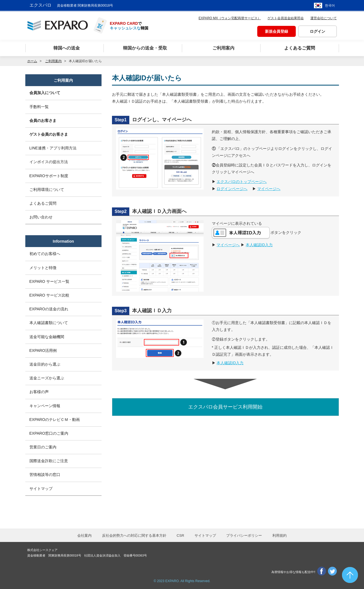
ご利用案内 (63, 80)
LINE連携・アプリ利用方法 (53, 148)
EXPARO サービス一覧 (49, 281)
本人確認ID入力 (259, 245)
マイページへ (269, 189)
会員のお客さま (43, 120)
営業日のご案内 (43, 447)
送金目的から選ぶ (45, 364)
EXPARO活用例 (43, 350)
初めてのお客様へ (45, 254)
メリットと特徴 (43, 268)
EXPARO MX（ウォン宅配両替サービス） (230, 18)
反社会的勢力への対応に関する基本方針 (134, 535)
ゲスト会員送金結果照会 (286, 18)
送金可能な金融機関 (47, 337)
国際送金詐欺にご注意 (49, 461)
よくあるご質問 (43, 203)
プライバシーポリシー (244, 535)
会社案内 (84, 535)
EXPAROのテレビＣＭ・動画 (55, 420)
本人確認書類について (49, 323)
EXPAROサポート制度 (49, 176)
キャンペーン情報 (45, 406)
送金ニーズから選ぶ (47, 378)
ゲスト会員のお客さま (49, 134)
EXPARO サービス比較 (49, 295)
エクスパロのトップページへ (242, 182)
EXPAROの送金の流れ (49, 309)
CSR (180, 535)
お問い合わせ (41, 217)
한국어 (330, 6)
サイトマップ (41, 489)
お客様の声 (39, 392)
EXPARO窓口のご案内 (49, 433)
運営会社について (324, 18)
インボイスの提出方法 (49, 162)
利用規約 (280, 535)
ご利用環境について (47, 190)
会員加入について (45, 93)
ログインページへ (232, 189)
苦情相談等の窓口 (45, 475)
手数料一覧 (39, 107)
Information (63, 241)
